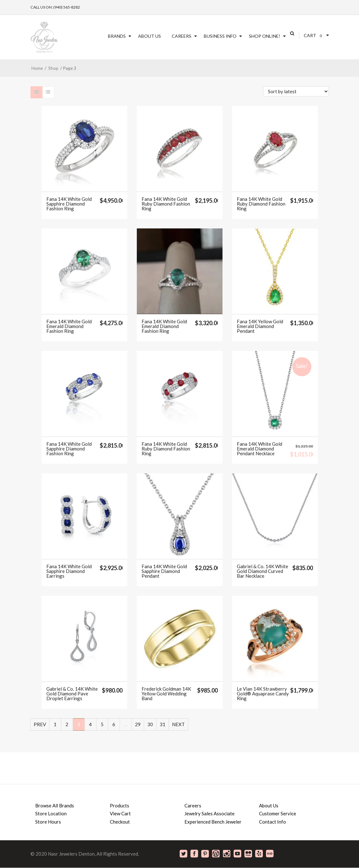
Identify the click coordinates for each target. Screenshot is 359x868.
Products (120, 806)
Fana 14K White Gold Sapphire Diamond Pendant (164, 571)
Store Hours (48, 822)
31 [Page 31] (163, 724)
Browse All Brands (55, 806)
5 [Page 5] (102, 724)
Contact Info (273, 822)
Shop (53, 68)
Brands (117, 36)
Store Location (51, 813)
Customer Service (278, 813)
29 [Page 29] (138, 724)
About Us (150, 36)
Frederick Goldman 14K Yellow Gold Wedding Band (166, 694)
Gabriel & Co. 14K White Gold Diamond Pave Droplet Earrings (72, 694)
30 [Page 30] (150, 724)
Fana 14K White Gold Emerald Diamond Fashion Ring (69, 326)
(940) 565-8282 (67, 7)
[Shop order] (296, 91)
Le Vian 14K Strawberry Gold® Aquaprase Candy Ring (263, 694)
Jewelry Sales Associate (209, 813)
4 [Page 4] (90, 724)
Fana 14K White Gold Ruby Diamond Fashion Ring (166, 204)
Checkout (120, 822)
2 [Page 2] (67, 724)
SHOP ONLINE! (265, 36)
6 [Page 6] (114, 724)
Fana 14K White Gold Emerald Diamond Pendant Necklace (259, 449)
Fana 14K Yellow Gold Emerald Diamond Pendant (260, 326)
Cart (310, 35)
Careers (182, 36)
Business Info (220, 36)
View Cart (120, 813)
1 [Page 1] (55, 724)
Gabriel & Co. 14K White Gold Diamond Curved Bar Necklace (263, 571)
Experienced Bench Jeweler (213, 822)
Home (37, 68)
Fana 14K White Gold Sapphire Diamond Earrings (69, 571)
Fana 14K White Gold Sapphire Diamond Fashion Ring (69, 204)
